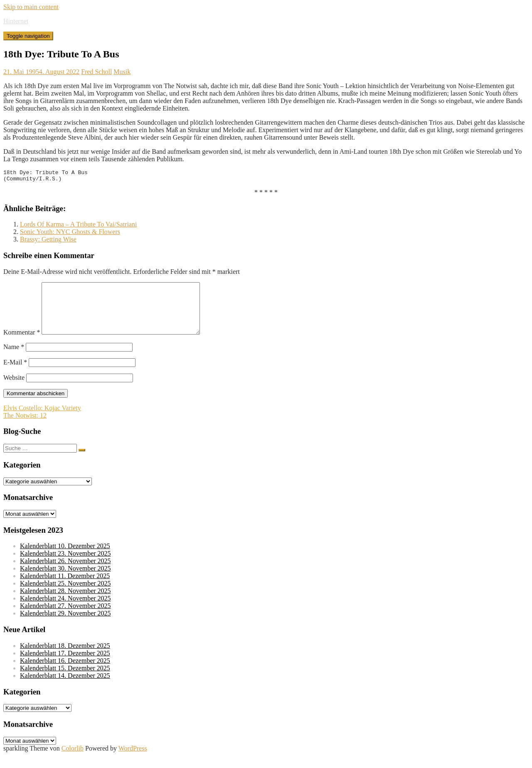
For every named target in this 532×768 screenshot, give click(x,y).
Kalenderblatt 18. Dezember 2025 (65, 658)
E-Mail (15, 375)
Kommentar (22, 345)
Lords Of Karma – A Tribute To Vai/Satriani (78, 227)
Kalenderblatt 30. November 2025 (65, 581)
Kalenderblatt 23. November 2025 (65, 566)
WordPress (133, 761)
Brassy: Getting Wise (48, 242)
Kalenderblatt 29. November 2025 (65, 626)
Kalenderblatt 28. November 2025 (65, 603)
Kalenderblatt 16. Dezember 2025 (65, 673)
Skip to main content (31, 7)
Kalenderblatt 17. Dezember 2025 (65, 666)
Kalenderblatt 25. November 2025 (65, 596)
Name (14, 359)
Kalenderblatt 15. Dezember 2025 (65, 681)
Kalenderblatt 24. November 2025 (65, 611)
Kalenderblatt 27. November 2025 (65, 618)
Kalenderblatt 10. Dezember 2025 (65, 558)
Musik (122, 72)
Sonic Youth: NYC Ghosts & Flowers (70, 234)
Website (14, 390)
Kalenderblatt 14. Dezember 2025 (65, 688)
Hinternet (16, 21)
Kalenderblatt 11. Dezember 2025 (65, 588)
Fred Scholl (96, 72)
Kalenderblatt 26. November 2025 (65, 573)
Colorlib (73, 761)
